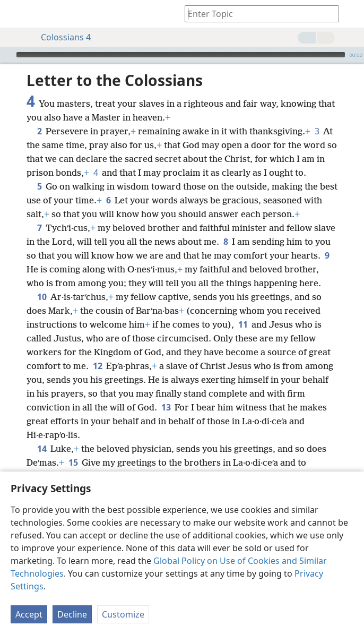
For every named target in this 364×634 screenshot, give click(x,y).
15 (73, 462)
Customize (123, 614)
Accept (29, 614)
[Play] (7, 55)
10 (42, 297)
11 (243, 324)
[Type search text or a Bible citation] (257, 14)
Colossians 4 (60, 37)
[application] (182, 55)
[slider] (181, 55)
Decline (72, 614)
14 (42, 449)
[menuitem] (16, 14)
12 (97, 366)
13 (166, 407)
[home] (16, 14)
